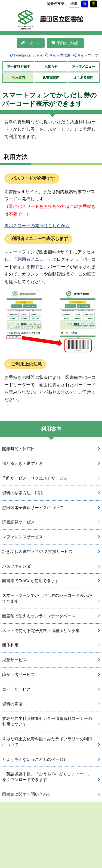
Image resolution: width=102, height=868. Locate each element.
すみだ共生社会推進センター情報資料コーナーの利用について (47, 721)
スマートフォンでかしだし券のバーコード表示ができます (47, 598)
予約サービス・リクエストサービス (35, 478)
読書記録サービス (18, 522)
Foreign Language (28, 55)
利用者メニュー (84, 67)
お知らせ (51, 67)
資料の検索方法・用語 (23, 493)
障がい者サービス (18, 674)
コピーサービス (16, 689)
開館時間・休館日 (18, 449)
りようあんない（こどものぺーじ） (35, 759)
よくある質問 (84, 77)
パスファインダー (18, 566)
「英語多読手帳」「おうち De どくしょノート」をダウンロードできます (47, 777)
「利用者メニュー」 (33, 259)
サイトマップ (88, 55)
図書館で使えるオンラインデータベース (39, 616)
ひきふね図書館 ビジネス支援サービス (37, 551)
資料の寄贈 (12, 704)
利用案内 (18, 77)
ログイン (31, 43)
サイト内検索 (60, 55)
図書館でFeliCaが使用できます (31, 581)
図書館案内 (51, 77)
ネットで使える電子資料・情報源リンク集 (41, 631)
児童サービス (14, 660)
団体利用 (10, 645)
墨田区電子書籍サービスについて (33, 508)
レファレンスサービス (23, 537)
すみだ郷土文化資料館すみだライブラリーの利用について (47, 742)
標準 (74, 4)
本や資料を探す (18, 67)
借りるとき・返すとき (23, 463)
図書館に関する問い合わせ (27, 794)
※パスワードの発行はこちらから (37, 226)
